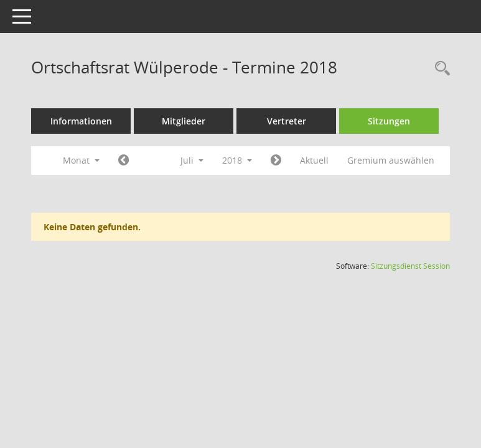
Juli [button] (192, 160)
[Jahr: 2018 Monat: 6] (124, 161)
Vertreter (287, 121)
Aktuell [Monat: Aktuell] (314, 160)
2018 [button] (237, 160)
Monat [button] (81, 160)
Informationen (81, 121)
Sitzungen (389, 121)
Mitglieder (184, 121)
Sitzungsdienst (410, 266)
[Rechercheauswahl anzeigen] (439, 69)
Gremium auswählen (391, 160)
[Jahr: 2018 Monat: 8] (276, 161)
